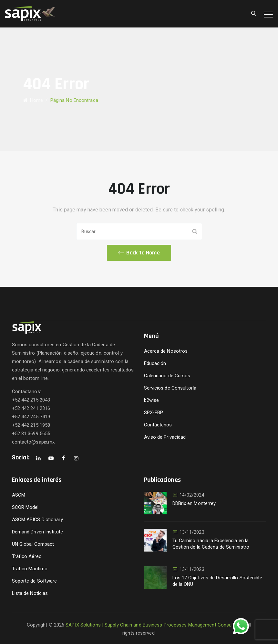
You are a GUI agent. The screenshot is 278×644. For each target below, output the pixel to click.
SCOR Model (25, 507)
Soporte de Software (35, 581)
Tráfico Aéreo (27, 556)
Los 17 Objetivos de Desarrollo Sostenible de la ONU (217, 581)
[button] (139, 253)
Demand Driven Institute (37, 532)
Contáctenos (158, 425)
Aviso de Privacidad (165, 437)
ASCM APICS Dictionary (37, 520)
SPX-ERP (154, 413)
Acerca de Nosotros (166, 351)
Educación (155, 363)
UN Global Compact (33, 544)
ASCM (19, 495)
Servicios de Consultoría (170, 388)
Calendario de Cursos (167, 376)
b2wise (152, 400)
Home (33, 100)
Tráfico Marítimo (30, 569)
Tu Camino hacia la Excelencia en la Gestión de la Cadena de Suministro (211, 544)
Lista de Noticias (30, 593)
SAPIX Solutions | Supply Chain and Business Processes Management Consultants (155, 625)
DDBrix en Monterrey (194, 503)
